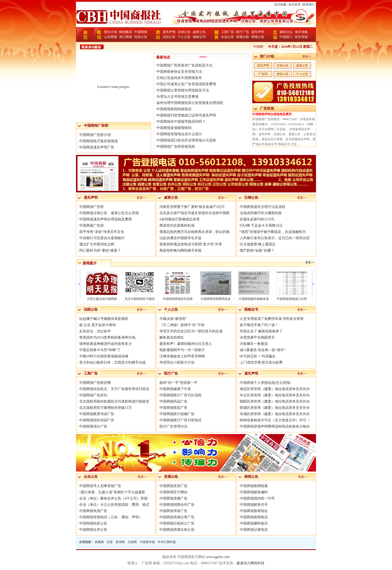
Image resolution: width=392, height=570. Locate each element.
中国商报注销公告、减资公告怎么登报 (109, 213)
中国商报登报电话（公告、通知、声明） (111, 517)
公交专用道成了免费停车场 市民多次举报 (272, 319)
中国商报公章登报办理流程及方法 (183, 90)
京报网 (132, 542)
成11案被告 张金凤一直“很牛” (263, 350)
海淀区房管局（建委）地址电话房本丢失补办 (275, 389)
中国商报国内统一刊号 (257, 498)
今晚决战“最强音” (173, 319)
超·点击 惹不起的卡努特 (98, 325)
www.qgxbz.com (218, 557)
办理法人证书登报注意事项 (177, 97)
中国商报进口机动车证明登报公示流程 (186, 140)
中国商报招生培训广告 (97, 420)
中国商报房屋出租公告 (177, 530)
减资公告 (199, 32)
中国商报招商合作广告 (177, 505)
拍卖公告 (141, 37)
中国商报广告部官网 (95, 383)
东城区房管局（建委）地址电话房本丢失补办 (275, 414)
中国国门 (286, 37)
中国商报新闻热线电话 (174, 109)
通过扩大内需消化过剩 (97, 244)
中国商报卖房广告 (173, 486)
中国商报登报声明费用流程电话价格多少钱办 (275, 426)
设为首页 (294, 4)
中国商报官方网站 (173, 492)
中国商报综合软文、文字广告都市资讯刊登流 (114, 389)
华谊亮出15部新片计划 (177, 362)
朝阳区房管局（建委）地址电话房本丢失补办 (275, 401)
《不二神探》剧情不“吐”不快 (182, 325)
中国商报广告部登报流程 (176, 147)
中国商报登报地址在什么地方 (179, 134)
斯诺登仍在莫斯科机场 (177, 226)
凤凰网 (99, 542)
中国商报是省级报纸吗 (174, 128)
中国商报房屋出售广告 (177, 517)
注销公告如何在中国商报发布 (179, 78)
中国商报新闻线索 (254, 486)
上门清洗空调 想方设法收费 (261, 362)
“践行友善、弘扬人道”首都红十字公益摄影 (112, 492)
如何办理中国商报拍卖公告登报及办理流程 (190, 103)
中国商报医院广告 (173, 408)
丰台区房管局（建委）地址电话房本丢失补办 (275, 395)
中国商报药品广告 (173, 401)
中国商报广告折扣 (93, 395)
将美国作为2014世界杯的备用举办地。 (109, 337)
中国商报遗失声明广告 (97, 147)
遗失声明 (169, 32)
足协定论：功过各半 (95, 331)
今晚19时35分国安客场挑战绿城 (104, 356)
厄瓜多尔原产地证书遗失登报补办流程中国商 (194, 213)
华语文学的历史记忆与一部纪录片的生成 (191, 331)
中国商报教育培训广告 (97, 414)
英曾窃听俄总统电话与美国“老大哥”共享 (191, 244)
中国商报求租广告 (173, 511)
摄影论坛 (286, 32)
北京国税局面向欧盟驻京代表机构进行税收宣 (114, 401)
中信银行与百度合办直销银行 (102, 238)
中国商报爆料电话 (254, 523)
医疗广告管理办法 (173, 426)
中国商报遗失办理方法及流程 (262, 207)
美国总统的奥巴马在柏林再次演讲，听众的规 (194, 232)
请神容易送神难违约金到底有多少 (105, 344)
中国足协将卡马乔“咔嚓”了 (100, 350)
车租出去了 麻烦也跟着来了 (261, 331)
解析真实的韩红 (172, 337)
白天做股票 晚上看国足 (258, 244)
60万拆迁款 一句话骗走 (258, 356)
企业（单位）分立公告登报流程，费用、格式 (114, 505)
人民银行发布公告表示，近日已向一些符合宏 (275, 238)
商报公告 (258, 37)
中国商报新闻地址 (254, 511)
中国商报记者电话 (254, 530)
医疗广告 (242, 32)
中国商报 (141, 32)
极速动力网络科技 (250, 563)
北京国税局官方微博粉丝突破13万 (105, 408)
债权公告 (282, 74)
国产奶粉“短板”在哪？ (257, 251)
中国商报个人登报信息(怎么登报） (267, 383)
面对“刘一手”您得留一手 (178, 383)
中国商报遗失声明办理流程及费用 (105, 219)
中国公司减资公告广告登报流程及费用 (186, 84)
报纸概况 (125, 32)
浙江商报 (125, 37)
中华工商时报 (167, 542)
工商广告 (227, 32)
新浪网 (120, 542)
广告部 (263, 74)
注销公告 (184, 32)
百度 (110, 542)
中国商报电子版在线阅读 (98, 141)
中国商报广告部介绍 (95, 135)
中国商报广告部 (91, 207)
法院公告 (169, 37)
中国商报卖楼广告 (173, 498)
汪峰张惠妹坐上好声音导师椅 (182, 356)
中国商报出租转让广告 (177, 523)
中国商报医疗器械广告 (177, 414)
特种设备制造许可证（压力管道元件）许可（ (275, 420)
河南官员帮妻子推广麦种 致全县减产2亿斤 (192, 207)
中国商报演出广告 (93, 426)
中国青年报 (147, 542)
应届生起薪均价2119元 (257, 219)
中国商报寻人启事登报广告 (100, 486)
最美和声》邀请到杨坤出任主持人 (186, 344)
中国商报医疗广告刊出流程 (180, 395)
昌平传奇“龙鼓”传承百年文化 (102, 232)
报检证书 (199, 37)
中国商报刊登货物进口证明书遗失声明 (186, 115)
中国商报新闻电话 (254, 517)
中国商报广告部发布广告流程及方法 (184, 65)
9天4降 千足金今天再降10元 (261, 226)
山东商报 (110, 37)
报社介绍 (110, 32)
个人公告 (184, 37)
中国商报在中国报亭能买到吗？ (181, 122)
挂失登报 (301, 37)
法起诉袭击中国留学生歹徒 (180, 238)
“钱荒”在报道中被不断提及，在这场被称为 (273, 232)
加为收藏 (280, 4)
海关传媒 (301, 32)
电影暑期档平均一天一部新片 (182, 350)
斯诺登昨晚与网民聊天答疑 (180, 251)
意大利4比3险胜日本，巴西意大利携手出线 (112, 362)
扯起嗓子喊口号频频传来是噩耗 (104, 319)
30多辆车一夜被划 (254, 344)
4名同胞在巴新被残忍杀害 (180, 219)
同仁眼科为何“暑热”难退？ (100, 251)
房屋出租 (242, 37)
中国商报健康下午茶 (175, 389)
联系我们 (308, 4)
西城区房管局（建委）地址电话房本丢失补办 (275, 408)
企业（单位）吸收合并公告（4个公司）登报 (113, 498)
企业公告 (227, 37)
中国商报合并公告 (93, 530)
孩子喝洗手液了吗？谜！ (259, 325)
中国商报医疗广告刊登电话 (180, 420)
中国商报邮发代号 (254, 505)
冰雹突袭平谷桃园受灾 (257, 337)
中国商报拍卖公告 (93, 523)
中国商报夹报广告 (93, 511)
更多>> (307, 56)
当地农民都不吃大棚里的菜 (261, 213)
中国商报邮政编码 (254, 492)
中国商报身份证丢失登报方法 (179, 72)
